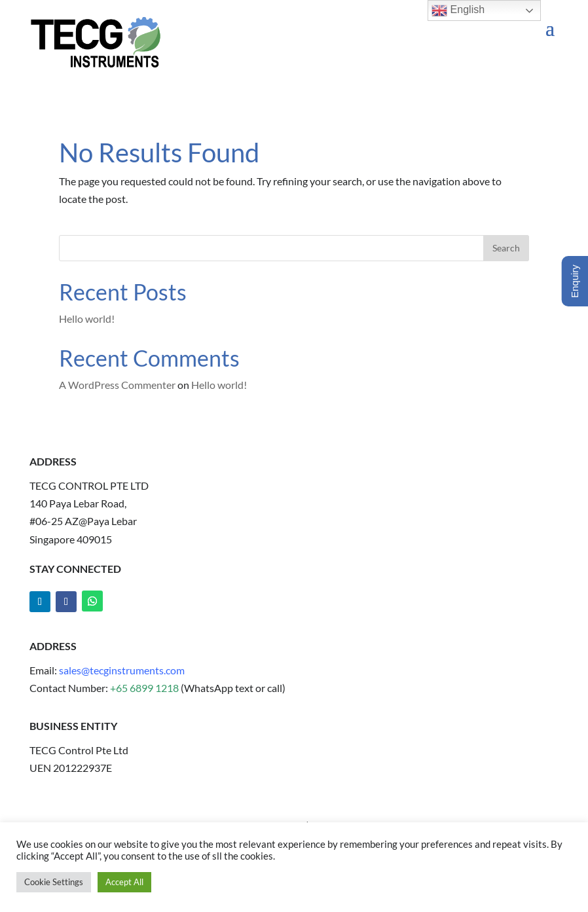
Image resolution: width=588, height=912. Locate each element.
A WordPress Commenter (117, 385)
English (458, 10)
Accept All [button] (124, 882)
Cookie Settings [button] (54, 882)
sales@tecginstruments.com (122, 670)
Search (506, 248)
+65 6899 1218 (145, 688)
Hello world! (87, 319)
